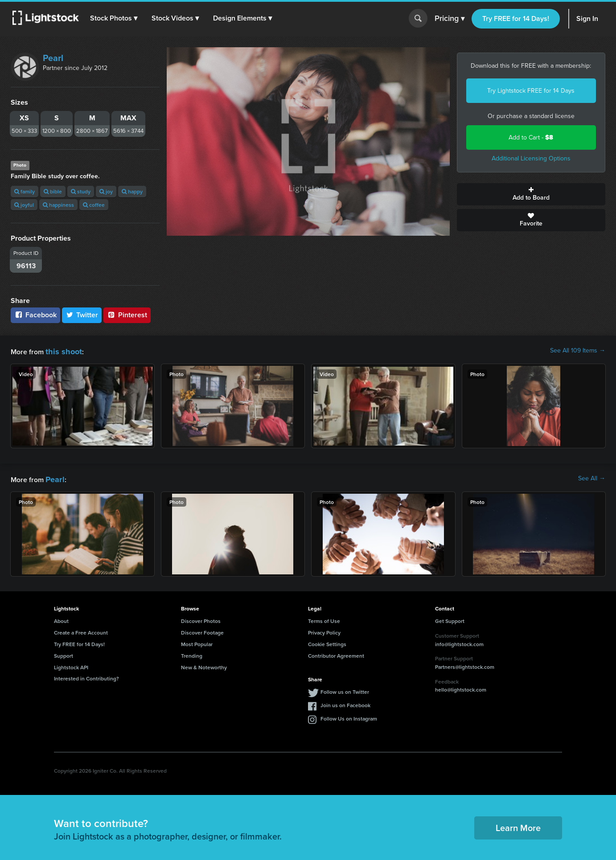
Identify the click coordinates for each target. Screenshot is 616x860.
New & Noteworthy (204, 665)
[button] (115, 18)
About (61, 618)
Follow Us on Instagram (349, 716)
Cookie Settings (327, 641)
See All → (592, 477)
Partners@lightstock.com (465, 664)
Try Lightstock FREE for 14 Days (531, 91)
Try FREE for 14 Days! (516, 18)
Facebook (35, 315)
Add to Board (531, 194)
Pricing (450, 19)
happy (132, 191)
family (25, 191)
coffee (94, 205)
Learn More (518, 825)
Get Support (450, 618)
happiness (58, 205)
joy (106, 191)
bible (53, 191)
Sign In (587, 18)
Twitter (82, 315)
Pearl (53, 58)
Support (64, 653)
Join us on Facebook (345, 702)
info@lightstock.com (459, 641)
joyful (24, 205)
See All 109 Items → (578, 351)
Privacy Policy (324, 630)
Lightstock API (71, 665)
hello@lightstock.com (461, 687)
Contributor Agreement (336, 653)
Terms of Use (324, 618)
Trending (192, 653)
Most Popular (197, 641)
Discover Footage (202, 630)
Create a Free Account (81, 630)
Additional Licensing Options (531, 158)
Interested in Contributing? (86, 676)
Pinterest (127, 315)
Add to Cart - (531, 137)
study (81, 191)
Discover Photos (201, 618)
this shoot (61, 350)
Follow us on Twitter (345, 689)
